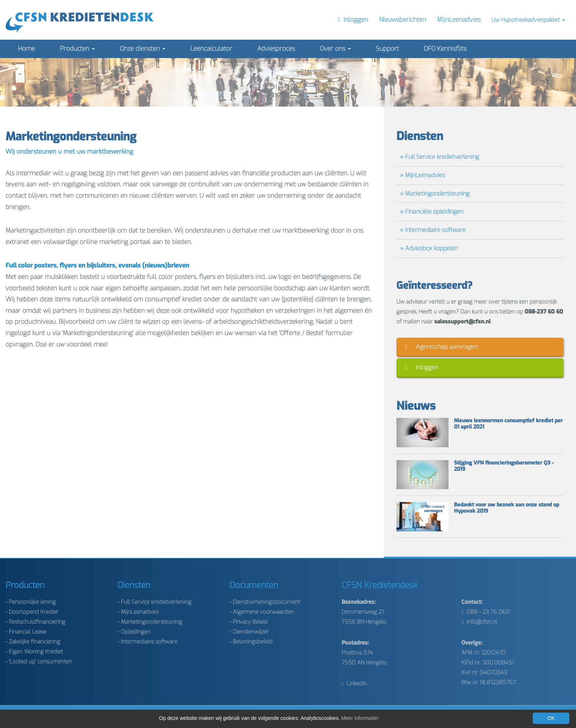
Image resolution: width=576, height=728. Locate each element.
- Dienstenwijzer (249, 632)
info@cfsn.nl (479, 622)
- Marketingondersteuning (150, 622)
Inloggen (422, 367)
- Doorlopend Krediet (32, 612)
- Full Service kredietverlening (154, 602)
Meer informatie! (360, 718)
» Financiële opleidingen (432, 211)
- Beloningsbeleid (251, 642)
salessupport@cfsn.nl (462, 322)
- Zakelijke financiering (33, 642)
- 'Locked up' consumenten (39, 661)
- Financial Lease (26, 632)
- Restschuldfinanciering (35, 622)
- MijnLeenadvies (138, 612)
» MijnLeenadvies (423, 175)
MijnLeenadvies (459, 20)
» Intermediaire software (433, 230)
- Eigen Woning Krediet (34, 652)
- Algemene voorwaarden (262, 612)
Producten (77, 49)
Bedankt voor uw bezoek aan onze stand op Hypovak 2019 (507, 508)
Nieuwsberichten (403, 20)
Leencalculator (211, 49)
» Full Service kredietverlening (440, 157)
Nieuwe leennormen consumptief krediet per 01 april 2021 (508, 424)
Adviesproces (276, 49)
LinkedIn (354, 684)
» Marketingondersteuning (435, 193)
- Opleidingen (134, 632)
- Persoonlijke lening (31, 602)
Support (387, 49)
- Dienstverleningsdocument (265, 602)
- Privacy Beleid (249, 622)
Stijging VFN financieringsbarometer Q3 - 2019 (504, 466)
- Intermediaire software (147, 642)
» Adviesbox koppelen (429, 248)
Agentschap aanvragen (441, 347)
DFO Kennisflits (445, 49)
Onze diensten (143, 49)
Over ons (335, 49)
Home (26, 49)
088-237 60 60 (544, 312)
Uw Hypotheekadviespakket (528, 20)
